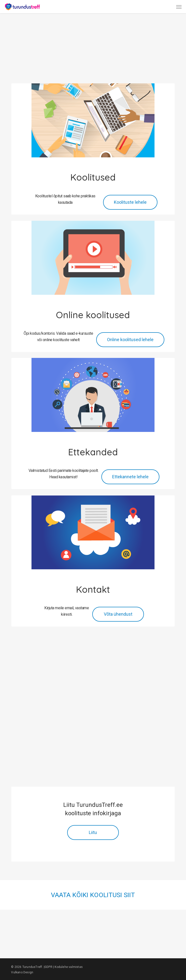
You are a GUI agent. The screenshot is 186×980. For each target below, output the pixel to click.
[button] (179, 7)
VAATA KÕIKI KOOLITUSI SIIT (93, 895)
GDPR (48, 967)
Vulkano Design (22, 972)
